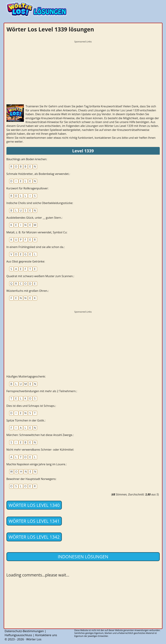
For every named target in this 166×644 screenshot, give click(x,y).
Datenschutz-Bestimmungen (24, 631)
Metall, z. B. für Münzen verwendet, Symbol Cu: (37, 232)
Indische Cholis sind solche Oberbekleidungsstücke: (40, 203)
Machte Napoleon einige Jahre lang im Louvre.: (37, 464)
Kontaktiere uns (46, 635)
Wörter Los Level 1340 (34, 505)
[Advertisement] (83, 69)
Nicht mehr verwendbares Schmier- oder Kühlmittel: (40, 450)
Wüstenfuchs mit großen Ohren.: (28, 291)
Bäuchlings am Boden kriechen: (27, 159)
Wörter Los (34, 639)
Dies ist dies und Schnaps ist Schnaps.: (31, 406)
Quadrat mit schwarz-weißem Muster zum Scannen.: (40, 276)
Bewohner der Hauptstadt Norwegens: (31, 479)
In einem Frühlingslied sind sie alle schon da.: (36, 247)
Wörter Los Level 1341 (34, 521)
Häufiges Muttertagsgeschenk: (26, 376)
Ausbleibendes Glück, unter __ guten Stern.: (34, 218)
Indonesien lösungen (83, 557)
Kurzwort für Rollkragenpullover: (28, 188)
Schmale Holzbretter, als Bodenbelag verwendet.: (38, 174)
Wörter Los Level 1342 (34, 537)
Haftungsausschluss (18, 635)
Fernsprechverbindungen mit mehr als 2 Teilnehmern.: (42, 391)
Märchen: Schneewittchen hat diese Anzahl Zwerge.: (40, 435)
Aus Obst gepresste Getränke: (26, 261)
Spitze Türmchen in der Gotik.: (26, 420)
